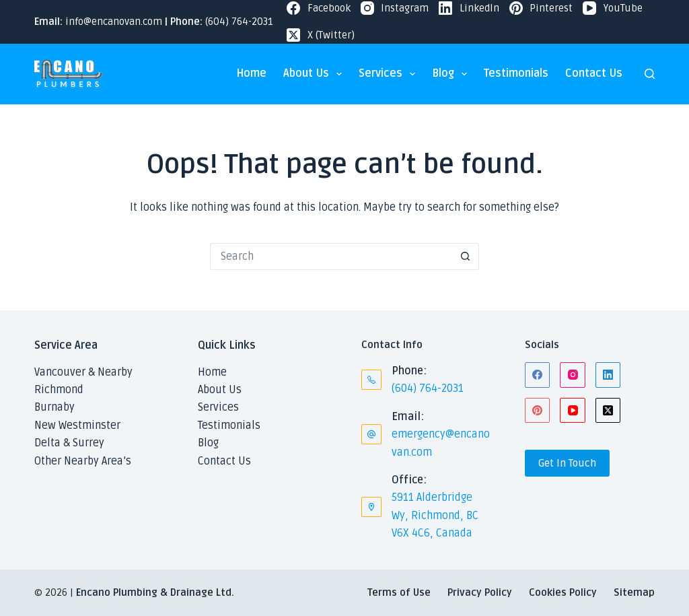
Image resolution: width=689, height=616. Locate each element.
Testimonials (516, 73)
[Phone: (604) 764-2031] (371, 380)
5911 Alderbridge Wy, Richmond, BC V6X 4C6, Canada (435, 515)
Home (251, 73)
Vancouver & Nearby (83, 372)
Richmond (59, 390)
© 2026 (51, 592)
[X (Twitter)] (321, 35)
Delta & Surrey (69, 443)
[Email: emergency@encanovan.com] (371, 434)
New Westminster (77, 425)
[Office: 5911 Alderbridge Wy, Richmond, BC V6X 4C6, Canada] (371, 507)
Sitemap (634, 592)
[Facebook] (319, 8)
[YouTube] (613, 8)
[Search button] (466, 256)
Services (390, 74)
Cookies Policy (563, 592)
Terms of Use (399, 592)
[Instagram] (395, 8)
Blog (452, 74)
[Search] (650, 74)
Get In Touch (567, 463)
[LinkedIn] (469, 8)
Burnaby (55, 407)
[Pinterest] (541, 8)
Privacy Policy (480, 592)
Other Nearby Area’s (83, 461)
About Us (315, 74)
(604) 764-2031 (239, 22)
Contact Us (594, 73)
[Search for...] (331, 256)
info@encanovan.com (114, 22)
